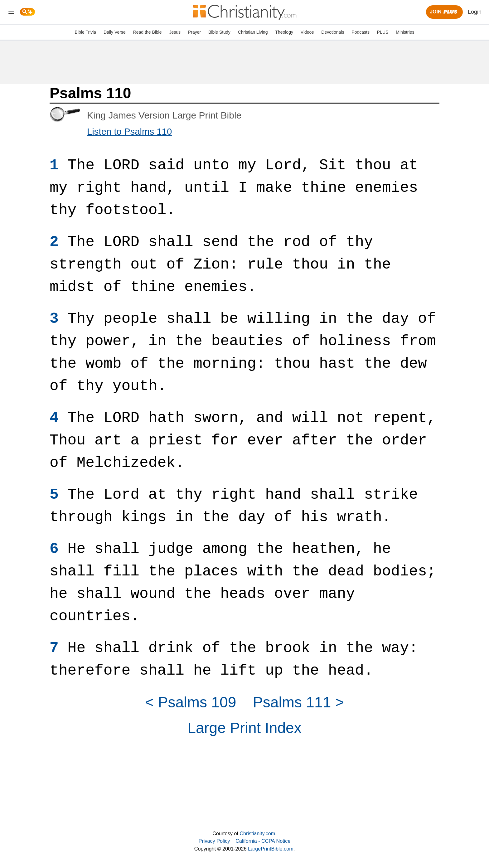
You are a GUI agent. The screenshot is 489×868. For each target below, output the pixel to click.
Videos (307, 32)
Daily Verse (115, 32)
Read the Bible (148, 32)
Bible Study (219, 32)
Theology (284, 32)
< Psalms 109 (191, 702)
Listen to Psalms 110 (129, 131)
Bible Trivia (85, 32)
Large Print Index (244, 728)
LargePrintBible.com (271, 849)
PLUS (383, 32)
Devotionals (333, 32)
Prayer (194, 32)
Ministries (405, 32)
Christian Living (253, 32)
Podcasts (361, 32)
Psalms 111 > (298, 702)
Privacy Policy (214, 841)
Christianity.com (257, 833)
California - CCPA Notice (263, 841)
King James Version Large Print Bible (164, 115)
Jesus (175, 32)
